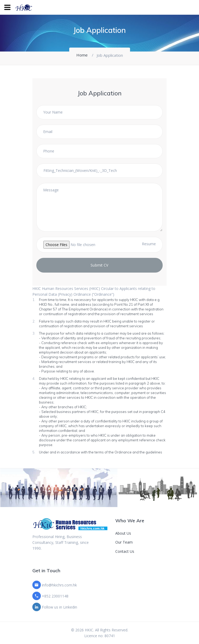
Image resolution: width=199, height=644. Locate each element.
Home (82, 55)
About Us (123, 533)
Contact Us (125, 551)
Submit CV (99, 265)
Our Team (124, 542)
